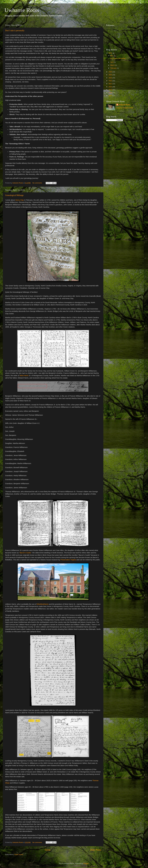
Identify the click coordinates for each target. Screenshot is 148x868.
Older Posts (96, 850)
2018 (110, 93)
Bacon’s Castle (25, 553)
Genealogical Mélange (14, 195)
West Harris (24, 376)
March (113, 65)
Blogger (86, 863)
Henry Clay (19, 200)
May (112, 56)
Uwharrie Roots (124, 105)
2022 (110, 81)
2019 (110, 90)
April (112, 62)
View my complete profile (125, 108)
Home (47, 850)
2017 (110, 96)
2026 (110, 53)
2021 (110, 84)
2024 (110, 75)
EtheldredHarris (43, 604)
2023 (110, 78)
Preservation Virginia (68, 560)
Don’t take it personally (15, 31)
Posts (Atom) (19, 854)
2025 (110, 72)
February (114, 68)
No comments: (38, 183)
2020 (110, 87)
